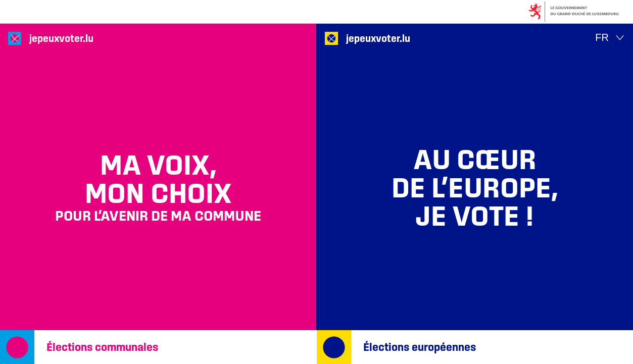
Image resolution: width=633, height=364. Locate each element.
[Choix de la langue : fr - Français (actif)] (610, 38)
